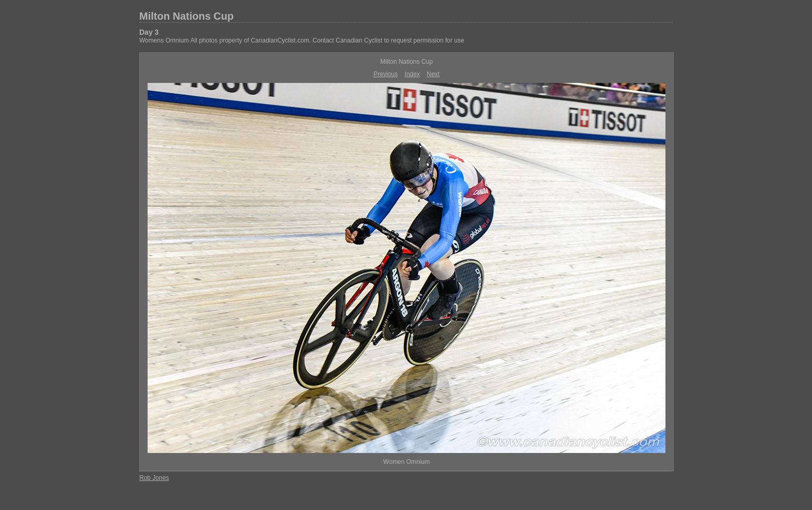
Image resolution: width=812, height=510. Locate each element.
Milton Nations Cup (186, 16)
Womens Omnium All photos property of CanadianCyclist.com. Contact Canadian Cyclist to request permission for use (302, 40)
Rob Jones (154, 478)
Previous (386, 74)
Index (412, 74)
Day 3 (149, 32)
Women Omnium (407, 462)
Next (433, 74)
